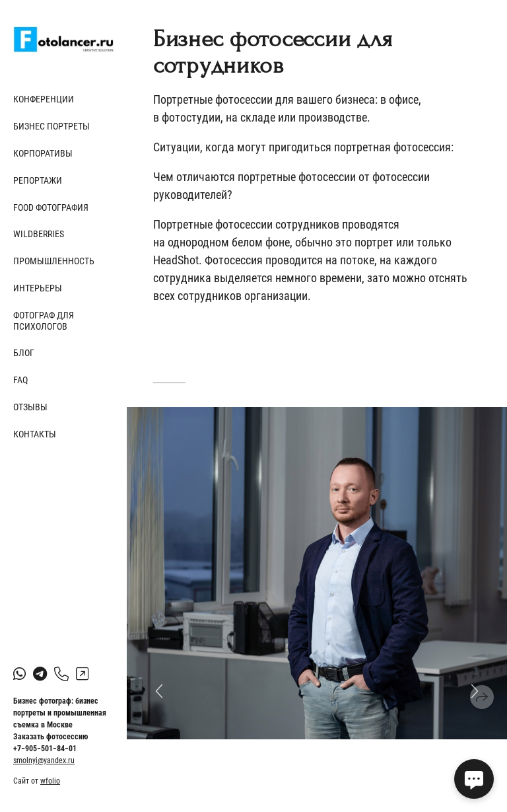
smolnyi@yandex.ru (44, 760)
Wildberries (39, 234)
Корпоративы (43, 153)
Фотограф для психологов (44, 321)
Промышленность (54, 261)
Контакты (35, 434)
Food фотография (51, 207)
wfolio (50, 781)
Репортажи (38, 180)
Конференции (44, 99)
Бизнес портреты (51, 126)
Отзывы (30, 407)
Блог (24, 353)
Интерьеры (38, 288)
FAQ (20, 380)
